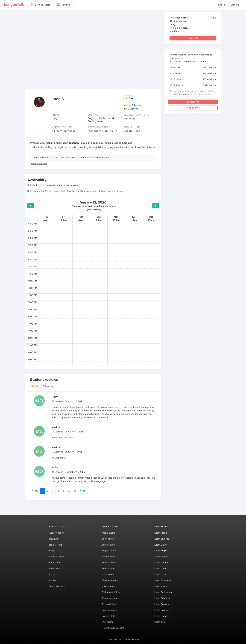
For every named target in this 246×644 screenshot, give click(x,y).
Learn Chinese (162, 539)
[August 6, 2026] (46, 218)
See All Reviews (39, 164)
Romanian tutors (110, 598)
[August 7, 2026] (64, 218)
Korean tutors (109, 586)
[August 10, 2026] (116, 218)
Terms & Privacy (58, 586)
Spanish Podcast (58, 557)
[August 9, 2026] (99, 218)
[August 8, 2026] (81, 218)
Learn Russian (162, 604)
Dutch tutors (108, 545)
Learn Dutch (161, 545)
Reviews (53, 539)
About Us (54, 575)
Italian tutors (108, 575)
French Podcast (57, 563)
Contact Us (55, 580)
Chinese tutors (109, 539)
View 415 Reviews (133, 105)
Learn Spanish (162, 610)
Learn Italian (161, 575)
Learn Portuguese (163, 592)
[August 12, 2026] (151, 218)
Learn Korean (161, 586)
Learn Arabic (161, 533)
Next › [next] (83, 491)
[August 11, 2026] (134, 218)
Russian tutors (109, 604)
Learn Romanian (163, 598)
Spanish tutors (109, 610)
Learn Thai (160, 622)
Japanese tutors (110, 580)
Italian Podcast (57, 569)
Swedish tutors (109, 616)
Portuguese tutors (111, 592)
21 (75, 491)
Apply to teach (57, 533)
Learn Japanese (163, 580)
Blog (51, 551)
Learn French (161, 557)
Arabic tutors (108, 533)
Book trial (193, 38)
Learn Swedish (162, 616)
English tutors (109, 551)
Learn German (162, 563)
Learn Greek (161, 569)
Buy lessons (193, 102)
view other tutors (114, 191)
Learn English (161, 551)
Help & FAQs (56, 545)
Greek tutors (108, 569)
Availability (193, 108)
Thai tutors (107, 622)
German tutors (109, 563)
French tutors (109, 557)
